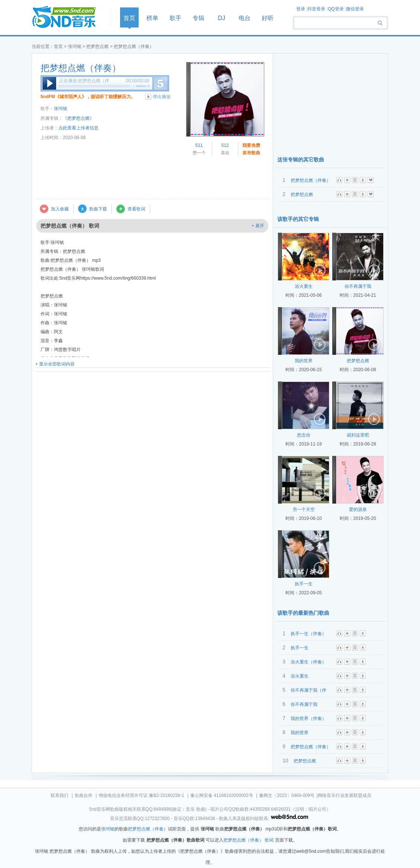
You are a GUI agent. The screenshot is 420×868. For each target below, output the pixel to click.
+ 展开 (258, 226)
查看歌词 (136, 209)
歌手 (175, 18)
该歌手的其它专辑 (298, 219)
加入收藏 (60, 209)
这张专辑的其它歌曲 (301, 160)
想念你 (304, 435)
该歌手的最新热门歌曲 (303, 613)
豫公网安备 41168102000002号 (222, 795)
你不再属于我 (358, 286)
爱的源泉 (358, 509)
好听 (268, 18)
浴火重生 (304, 286)
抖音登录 (316, 9)
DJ (222, 18)
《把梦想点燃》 (78, 118)
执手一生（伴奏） (308, 634)
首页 (69, 17)
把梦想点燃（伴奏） (81, 68)
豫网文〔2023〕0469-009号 (287, 795)
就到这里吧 (358, 435)
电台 (245, 18)
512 (225, 145)
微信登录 (355, 9)
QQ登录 (336, 9)
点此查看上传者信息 (78, 128)
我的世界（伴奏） (308, 718)
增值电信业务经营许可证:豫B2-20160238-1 (141, 795)
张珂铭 (75, 46)
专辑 (198, 18)
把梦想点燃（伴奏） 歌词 (248, 840)
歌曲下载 (98, 209)
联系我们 (59, 795)
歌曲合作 (84, 795)
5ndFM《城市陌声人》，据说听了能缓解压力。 (88, 97)
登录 (301, 9)
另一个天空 (304, 509)
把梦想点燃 (97, 46)
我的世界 (304, 361)
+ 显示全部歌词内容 (55, 364)
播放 (49, 83)
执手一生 (304, 584)
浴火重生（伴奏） (308, 662)
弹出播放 (162, 97)
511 (199, 145)
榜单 (152, 18)
